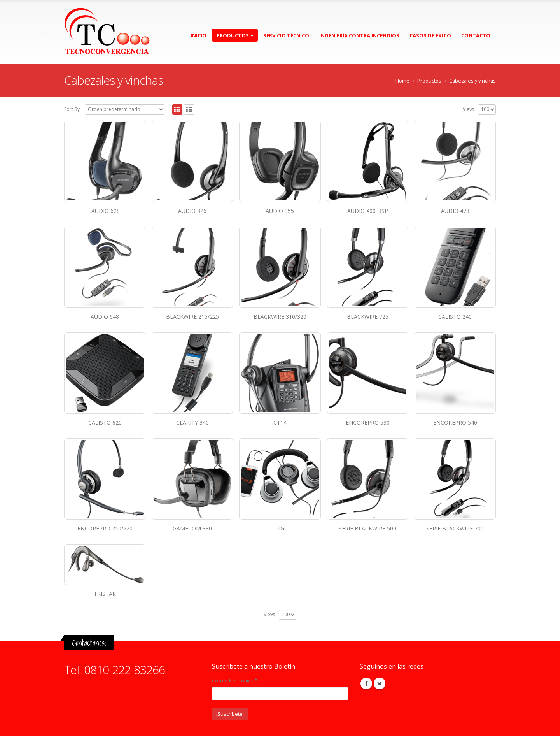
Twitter (380, 683)
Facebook (366, 683)
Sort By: (73, 109)
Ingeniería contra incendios (359, 35)
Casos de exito (430, 35)
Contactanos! (89, 643)
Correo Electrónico (234, 680)
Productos (233, 35)
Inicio (199, 35)
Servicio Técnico (286, 35)
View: (468, 109)
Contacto (476, 35)
